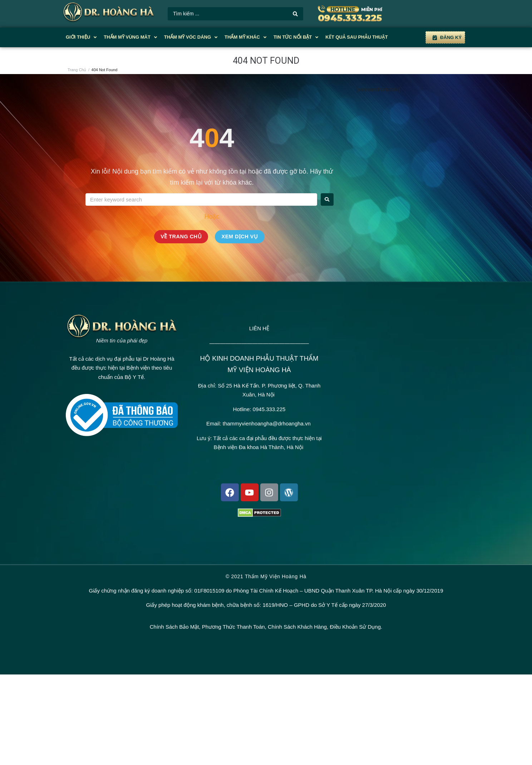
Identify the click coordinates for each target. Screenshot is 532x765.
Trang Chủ (77, 70)
